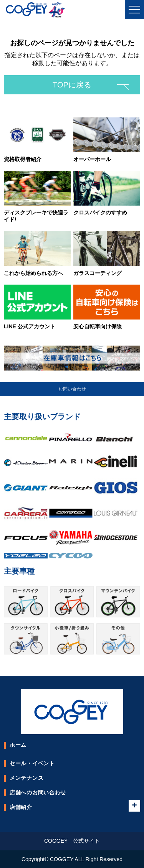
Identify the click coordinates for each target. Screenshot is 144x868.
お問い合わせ (72, 389)
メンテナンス (26, 778)
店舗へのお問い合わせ (38, 792)
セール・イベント (32, 763)
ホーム (18, 745)
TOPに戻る (72, 85)
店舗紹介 (21, 807)
